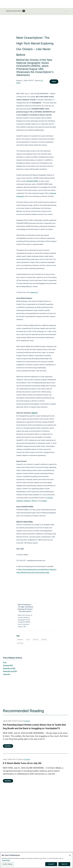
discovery (36, 640)
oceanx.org (34, 292)
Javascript (7, 674)
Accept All (51, 864)
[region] (36, 860)
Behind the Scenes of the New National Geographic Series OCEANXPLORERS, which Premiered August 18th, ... (25, 621)
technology (20, 643)
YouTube (50, 498)
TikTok (34, 501)
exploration (20, 640)
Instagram (27, 501)
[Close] (70, 855)
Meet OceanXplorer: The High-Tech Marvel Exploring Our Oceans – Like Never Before (25, 608)
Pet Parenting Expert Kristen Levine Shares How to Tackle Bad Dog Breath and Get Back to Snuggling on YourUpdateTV (34, 727)
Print (5, 662)
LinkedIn (44, 501)
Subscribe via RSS (9, 668)
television (44, 640)
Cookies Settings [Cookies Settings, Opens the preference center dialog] (7, 864)
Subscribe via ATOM (10, 671)
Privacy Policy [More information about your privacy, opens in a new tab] (6, 860)
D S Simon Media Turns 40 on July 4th (22, 763)
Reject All (64, 864)
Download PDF (8, 665)
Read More (8, 746)
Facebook (20, 501)
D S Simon (27, 721)
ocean (28, 640)
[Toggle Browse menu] (66, 11)
